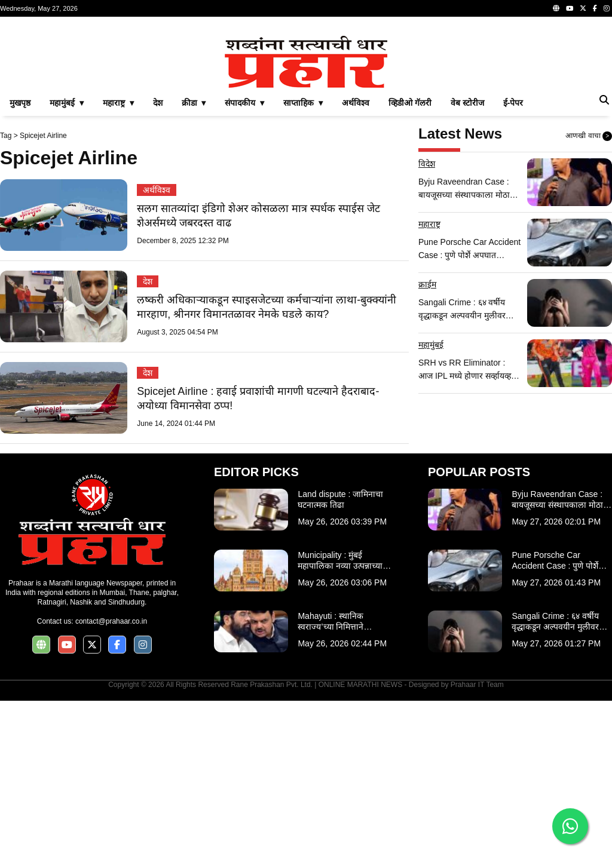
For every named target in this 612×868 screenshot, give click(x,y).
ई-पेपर (513, 270)
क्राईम (427, 452)
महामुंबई (431, 512)
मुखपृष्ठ (20, 270)
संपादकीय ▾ (244, 270)
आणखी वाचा (589, 303)
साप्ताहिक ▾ (303, 270)
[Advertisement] (306, 110)
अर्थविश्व (356, 270)
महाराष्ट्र (429, 391)
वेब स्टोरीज (467, 270)
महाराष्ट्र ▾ (118, 270)
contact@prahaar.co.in (111, 789)
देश (158, 270)
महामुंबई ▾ (67, 270)
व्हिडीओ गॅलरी (410, 270)
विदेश (427, 331)
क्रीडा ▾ (194, 270)
